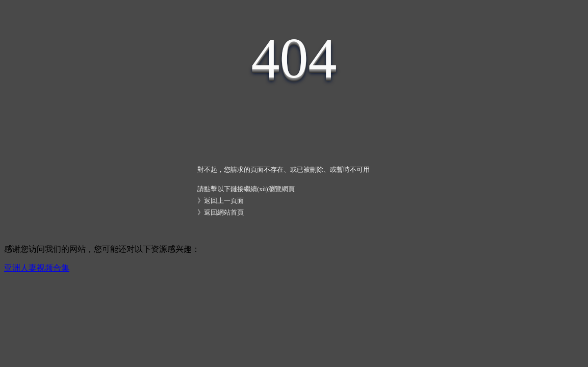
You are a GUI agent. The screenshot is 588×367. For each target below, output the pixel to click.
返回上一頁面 (224, 201)
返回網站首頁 (224, 212)
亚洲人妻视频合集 (37, 268)
